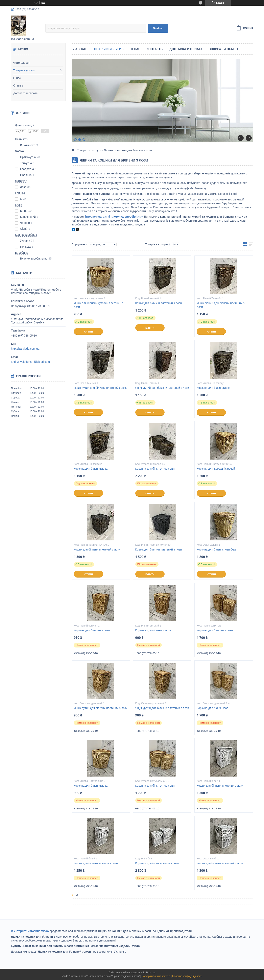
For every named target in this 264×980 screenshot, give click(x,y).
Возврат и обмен (223, 49)
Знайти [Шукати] (158, 28)
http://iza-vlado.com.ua (25, 349)
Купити (88, 332)
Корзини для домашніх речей (216, 469)
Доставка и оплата (26, 93)
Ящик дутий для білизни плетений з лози (101, 388)
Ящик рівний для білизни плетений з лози (221, 305)
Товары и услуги (24, 70)
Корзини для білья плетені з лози (157, 863)
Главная (79, 49)
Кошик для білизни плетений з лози (159, 303)
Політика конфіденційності (187, 976)
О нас (17, 78)
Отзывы (18, 85)
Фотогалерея (22, 63)
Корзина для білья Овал (212, 708)
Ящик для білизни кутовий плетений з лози (99, 305)
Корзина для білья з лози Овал (217, 549)
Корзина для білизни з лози (92, 630)
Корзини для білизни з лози (215, 630)
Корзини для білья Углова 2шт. (155, 469)
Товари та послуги (89, 150)
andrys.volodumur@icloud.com (30, 362)
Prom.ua (151, 973)
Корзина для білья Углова (213, 388)
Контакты (155, 49)
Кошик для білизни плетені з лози (96, 863)
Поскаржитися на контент (156, 976)
